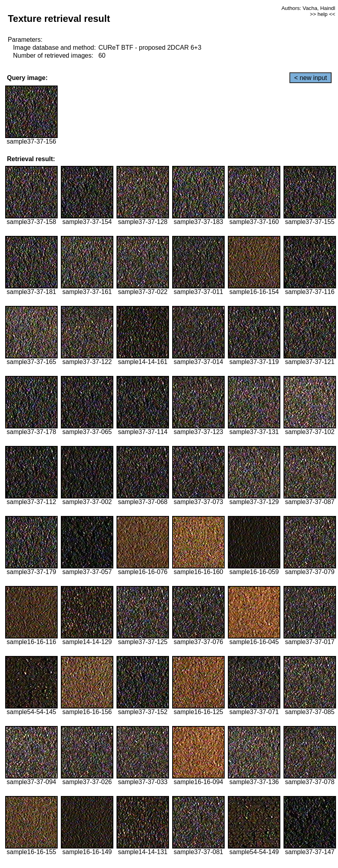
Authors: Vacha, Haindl (308, 8)
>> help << (322, 14)
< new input (311, 78)
